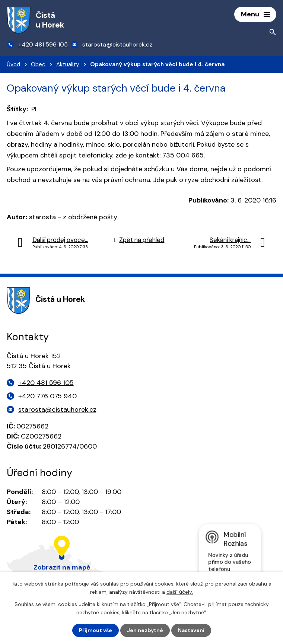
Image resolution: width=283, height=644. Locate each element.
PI (34, 109)
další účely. (180, 592)
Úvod (13, 64)
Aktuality (68, 64)
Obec (38, 64)
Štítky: (17, 109)
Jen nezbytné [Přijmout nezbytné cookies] (145, 630)
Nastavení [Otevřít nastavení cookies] (191, 630)
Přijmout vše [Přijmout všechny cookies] (96, 630)
